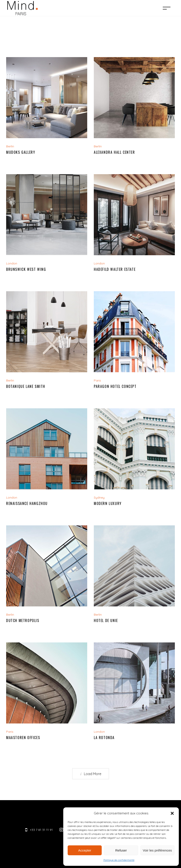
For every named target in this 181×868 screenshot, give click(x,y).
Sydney (99, 497)
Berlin (10, 146)
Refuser (121, 850)
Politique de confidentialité (119, 860)
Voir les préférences (157, 850)
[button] (172, 813)
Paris (97, 380)
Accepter (85, 850)
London (12, 263)
